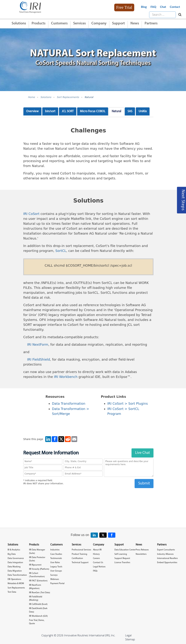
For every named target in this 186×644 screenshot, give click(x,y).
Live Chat (142, 453)
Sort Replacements (68, 97)
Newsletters (141, 554)
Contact (175, 7)
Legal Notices (99, 567)
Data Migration (15, 571)
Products (39, 23)
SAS (130, 111)
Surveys (54, 575)
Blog (144, 7)
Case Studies (56, 554)
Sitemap (130, 639)
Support (118, 23)
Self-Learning (121, 554)
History (96, 554)
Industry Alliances (165, 554)
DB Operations (14, 579)
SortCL (61, 251)
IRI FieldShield (39, 359)
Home (31, 97)
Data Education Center (125, 550)
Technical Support (80, 563)
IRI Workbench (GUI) (38, 616)
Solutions (19, 23)
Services (79, 23)
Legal (128, 635)
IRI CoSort (31, 214)
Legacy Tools (56, 567)
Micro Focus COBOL (93, 111)
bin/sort (50, 111)
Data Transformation (69, 404)
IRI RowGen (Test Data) (40, 593)
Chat (163, 7)
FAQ (153, 7)
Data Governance (16, 558)
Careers (96, 558)
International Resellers (167, 558)
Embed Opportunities (167, 563)
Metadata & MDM (16, 584)
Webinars (55, 579)
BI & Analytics (14, 550)
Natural (89, 97)
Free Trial (124, 7)
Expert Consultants (166, 550)
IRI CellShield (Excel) (38, 604)
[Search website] (179, 15)
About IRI (97, 550)
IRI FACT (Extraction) (38, 581)
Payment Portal (57, 584)
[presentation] (88, 495)
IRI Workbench (66, 377)
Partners (151, 23)
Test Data (12, 592)
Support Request (122, 558)
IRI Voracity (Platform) (39, 569)
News (135, 23)
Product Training (79, 554)
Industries (55, 550)
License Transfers (122, 563)
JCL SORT (68, 111)
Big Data (12, 554)
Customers (59, 23)
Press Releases (142, 550)
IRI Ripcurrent (35, 565)
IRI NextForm (38, 344)
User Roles (55, 563)
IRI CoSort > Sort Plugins (128, 404)
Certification (77, 558)
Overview (32, 111)
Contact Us (98, 563)
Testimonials (56, 558)
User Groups (56, 571)
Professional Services (81, 550)
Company (99, 23)
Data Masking (14, 567)
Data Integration (15, 563)
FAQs (95, 571)
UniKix (143, 111)
